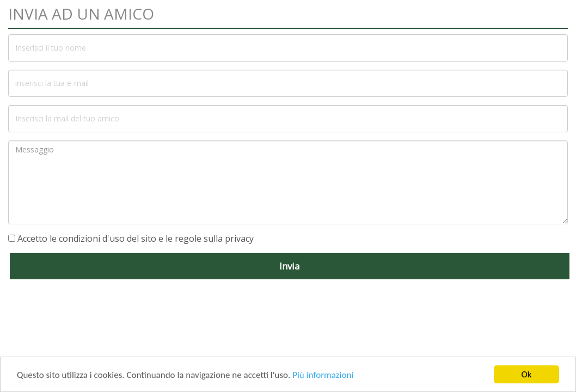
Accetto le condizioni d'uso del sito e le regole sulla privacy (136, 238)
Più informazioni (323, 375)
